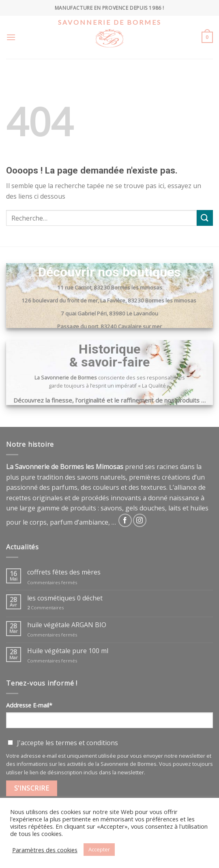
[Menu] (11, 37)
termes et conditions (87, 743)
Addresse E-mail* (29, 705)
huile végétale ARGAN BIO (67, 625)
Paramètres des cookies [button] (45, 850)
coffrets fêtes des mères (64, 572)
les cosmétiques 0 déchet (65, 598)
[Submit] (205, 218)
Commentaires (45, 608)
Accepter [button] (99, 849)
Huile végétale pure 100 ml (68, 651)
